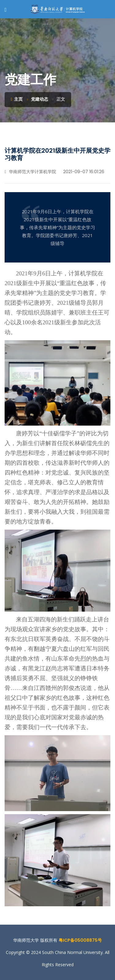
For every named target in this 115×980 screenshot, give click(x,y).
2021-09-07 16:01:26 (83, 172)
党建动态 (40, 99)
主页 (17, 99)
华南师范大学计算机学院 (30, 172)
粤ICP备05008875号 (80, 940)
